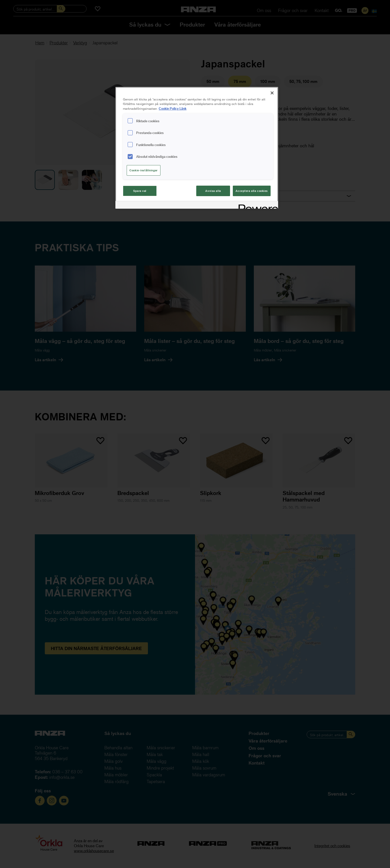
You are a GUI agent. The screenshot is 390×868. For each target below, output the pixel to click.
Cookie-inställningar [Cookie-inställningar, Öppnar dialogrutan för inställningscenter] (143, 170)
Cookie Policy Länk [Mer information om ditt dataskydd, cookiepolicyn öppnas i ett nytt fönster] (173, 108)
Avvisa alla (213, 191)
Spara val (140, 191)
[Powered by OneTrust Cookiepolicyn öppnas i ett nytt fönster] (257, 206)
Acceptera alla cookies (252, 191)
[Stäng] (272, 93)
